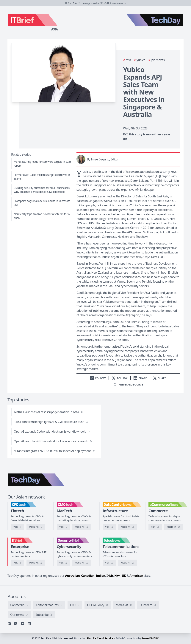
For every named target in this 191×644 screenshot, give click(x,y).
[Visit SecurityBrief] (63, 563)
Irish (110, 576)
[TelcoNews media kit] (128, 563)
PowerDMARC (150, 638)
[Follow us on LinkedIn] (98, 378)
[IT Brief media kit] (36, 563)
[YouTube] (23, 624)
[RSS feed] (29, 624)
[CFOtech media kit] (36, 527)
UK (124, 576)
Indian (100, 576)
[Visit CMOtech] (63, 527)
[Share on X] (160, 378)
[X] (16, 624)
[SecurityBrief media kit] (82, 563)
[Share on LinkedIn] (140, 378)
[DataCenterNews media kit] (128, 527)
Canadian (88, 576)
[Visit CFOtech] (18, 527)
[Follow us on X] (120, 378)
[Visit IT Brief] (18, 563)
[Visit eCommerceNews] (155, 527)
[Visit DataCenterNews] (109, 527)
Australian (72, 576)
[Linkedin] (9, 624)
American (136, 576)
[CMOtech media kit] (82, 527)
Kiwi (117, 576)
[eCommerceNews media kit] (173, 527)
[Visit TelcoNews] (109, 563)
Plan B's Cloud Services (101, 638)
